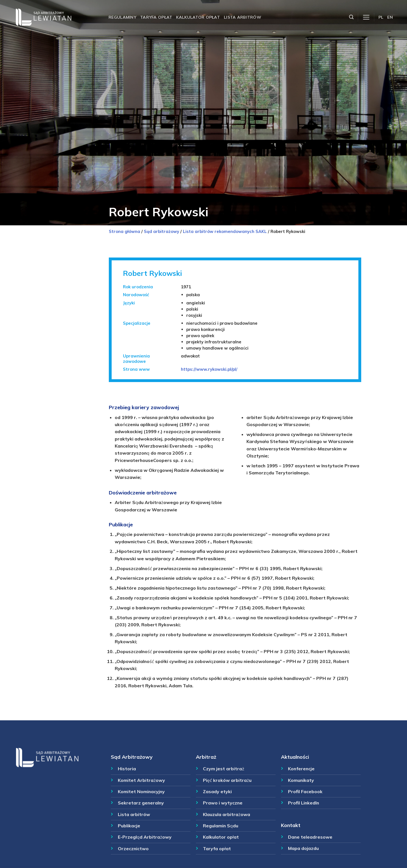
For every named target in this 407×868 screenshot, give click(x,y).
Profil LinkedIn (304, 803)
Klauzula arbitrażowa (227, 814)
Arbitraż (206, 757)
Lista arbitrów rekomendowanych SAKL (225, 231)
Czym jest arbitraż (224, 769)
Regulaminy (122, 17)
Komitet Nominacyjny (141, 791)
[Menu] (366, 17)
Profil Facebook (305, 791)
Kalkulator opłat (198, 17)
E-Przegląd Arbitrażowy (145, 837)
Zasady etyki (217, 791)
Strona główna (125, 231)
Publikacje (129, 826)
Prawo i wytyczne (223, 803)
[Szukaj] (351, 17)
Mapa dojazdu (303, 848)
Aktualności (295, 757)
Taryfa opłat (156, 17)
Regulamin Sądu (221, 826)
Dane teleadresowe (310, 837)
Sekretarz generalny (141, 803)
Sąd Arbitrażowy (132, 757)
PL (381, 17)
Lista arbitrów (243, 17)
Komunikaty (301, 780)
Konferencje (301, 769)
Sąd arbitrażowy (162, 231)
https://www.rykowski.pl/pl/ (209, 369)
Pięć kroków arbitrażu (227, 780)
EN (390, 17)
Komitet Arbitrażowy (141, 780)
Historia (127, 769)
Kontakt (291, 825)
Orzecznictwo (133, 849)
